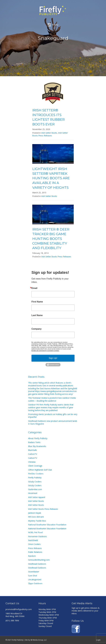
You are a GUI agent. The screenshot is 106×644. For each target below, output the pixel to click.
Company (37, 329)
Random (32, 556)
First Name (37, 302)
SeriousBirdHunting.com (39, 560)
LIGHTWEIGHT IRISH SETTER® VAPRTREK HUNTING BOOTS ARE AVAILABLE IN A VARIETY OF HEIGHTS (51, 178)
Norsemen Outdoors (37, 536)
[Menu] (53, 25)
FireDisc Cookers (36, 474)
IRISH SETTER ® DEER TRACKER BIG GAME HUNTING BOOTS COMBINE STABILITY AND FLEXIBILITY (51, 239)
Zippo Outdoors (35, 583)
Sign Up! (53, 358)
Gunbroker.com (35, 489)
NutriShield (33, 540)
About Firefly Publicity (38, 438)
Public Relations (35, 552)
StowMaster (34, 572)
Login (98, 640)
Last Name (37, 315)
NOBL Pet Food (35, 532)
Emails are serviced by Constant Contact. (45, 351)
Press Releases (35, 548)
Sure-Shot (33, 576)
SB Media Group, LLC (39, 640)
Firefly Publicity (35, 478)
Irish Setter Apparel (37, 497)
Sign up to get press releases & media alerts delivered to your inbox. (86, 611)
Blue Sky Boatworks (37, 446)
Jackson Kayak (35, 513)
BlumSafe (33, 450)
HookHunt (33, 493)
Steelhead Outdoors (37, 564)
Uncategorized (35, 580)
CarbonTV (33, 454)
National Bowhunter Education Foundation (47, 525)
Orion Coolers (34, 544)
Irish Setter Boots (49, 133)
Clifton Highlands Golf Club (40, 470)
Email (34, 288)
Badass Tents (34, 442)
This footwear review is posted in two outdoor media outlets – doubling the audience (52, 399)
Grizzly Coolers (35, 482)
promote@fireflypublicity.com (19, 609)
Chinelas (32, 462)
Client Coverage (35, 466)
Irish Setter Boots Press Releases (50, 134)
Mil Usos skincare (36, 517)
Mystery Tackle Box (37, 521)
